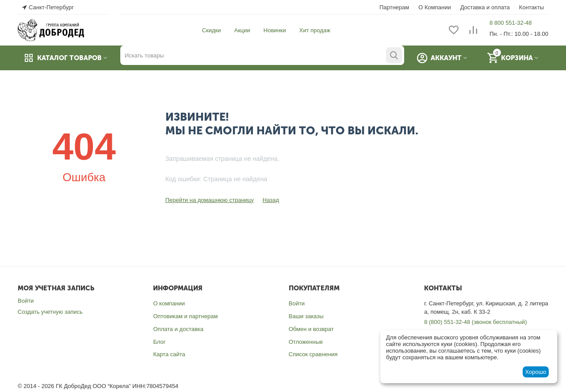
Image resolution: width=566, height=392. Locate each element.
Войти (26, 301)
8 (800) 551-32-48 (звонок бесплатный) (475, 322)
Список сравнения (313, 354)
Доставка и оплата (485, 7)
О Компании (434, 7)
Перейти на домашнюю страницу (210, 200)
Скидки (212, 30)
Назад (271, 200)
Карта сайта (169, 354)
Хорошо (535, 372)
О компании (169, 303)
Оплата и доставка (178, 329)
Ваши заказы (306, 316)
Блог (159, 342)
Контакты (532, 7)
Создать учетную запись (50, 312)
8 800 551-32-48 (511, 23)
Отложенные (306, 342)
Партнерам (394, 7)
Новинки (275, 30)
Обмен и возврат (311, 329)
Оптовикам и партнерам (185, 316)
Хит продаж (315, 30)
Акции (242, 30)
